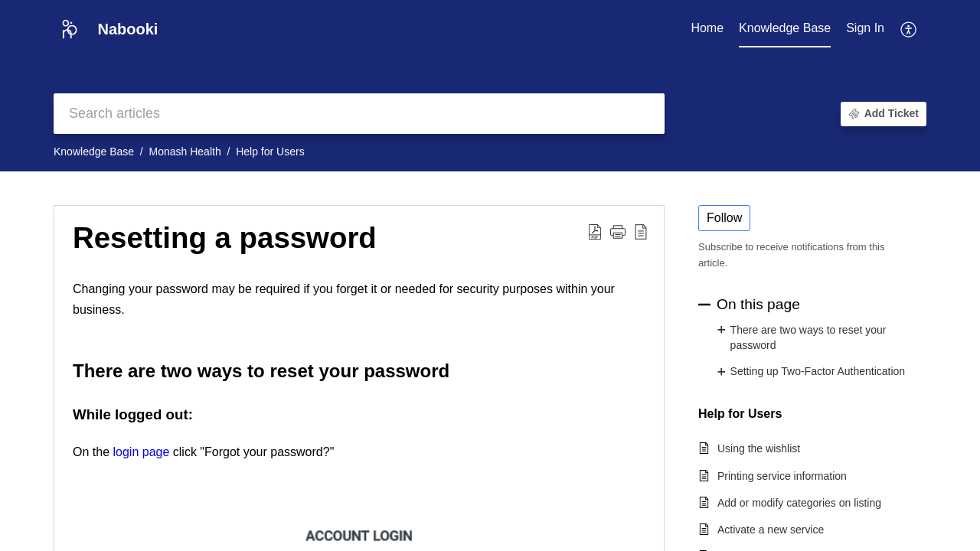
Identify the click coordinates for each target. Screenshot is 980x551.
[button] (909, 29)
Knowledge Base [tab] (785, 28)
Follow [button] (724, 218)
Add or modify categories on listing (799, 503)
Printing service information (782, 476)
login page (141, 452)
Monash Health (185, 152)
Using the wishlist (759, 448)
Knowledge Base (94, 152)
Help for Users (270, 152)
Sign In (865, 28)
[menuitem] (865, 29)
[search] (359, 114)
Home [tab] (707, 28)
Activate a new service (771, 530)
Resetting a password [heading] (225, 238)
